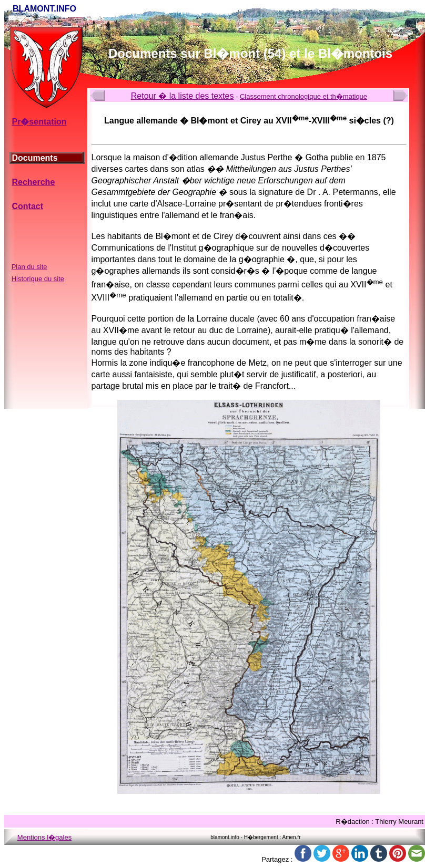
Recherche (33, 182)
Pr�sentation (39, 122)
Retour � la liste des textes (183, 96)
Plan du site (29, 267)
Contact (27, 206)
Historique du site (38, 279)
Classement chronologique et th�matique (303, 96)
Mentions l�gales (44, 837)
